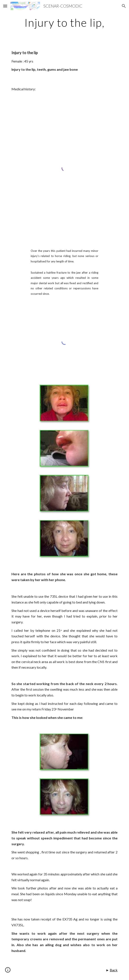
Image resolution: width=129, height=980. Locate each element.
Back (114, 970)
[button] (5, 6)
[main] (64, 23)
